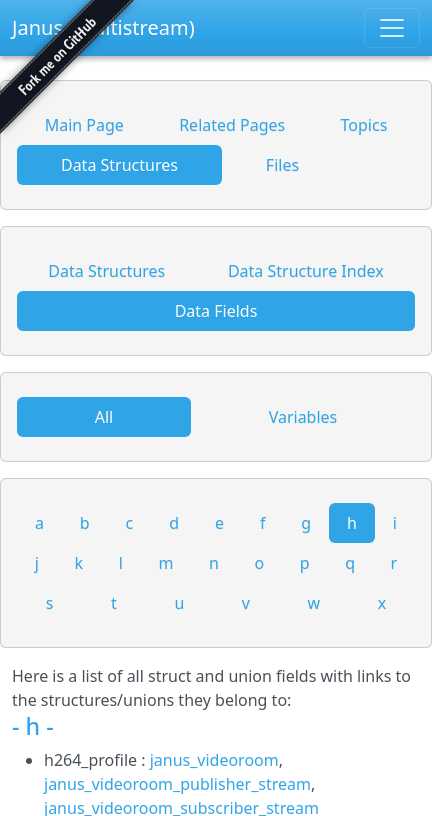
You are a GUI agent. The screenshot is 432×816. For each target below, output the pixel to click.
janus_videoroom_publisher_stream (177, 784)
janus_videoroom (214, 760)
